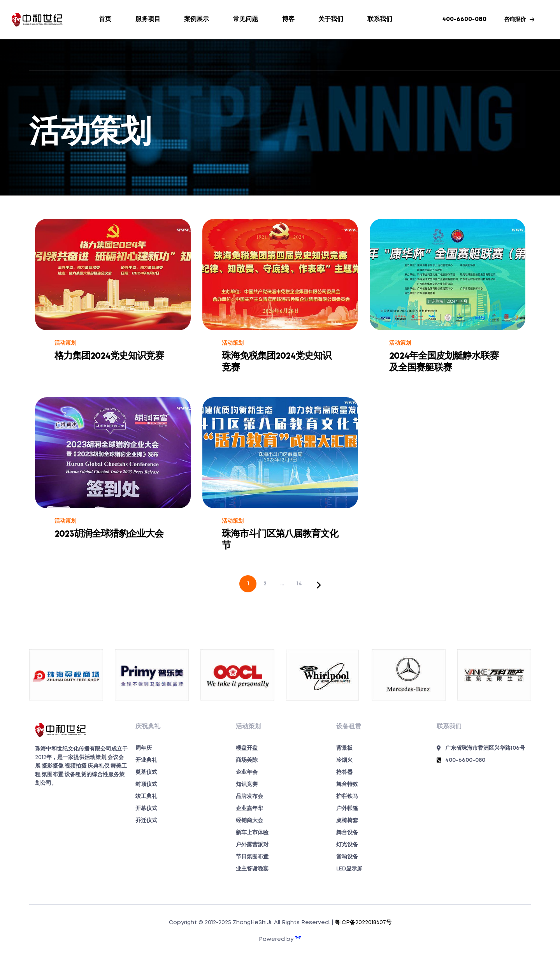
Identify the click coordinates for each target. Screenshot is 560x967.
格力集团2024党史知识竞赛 (109, 356)
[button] (519, 19)
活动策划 (65, 343)
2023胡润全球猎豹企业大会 (109, 534)
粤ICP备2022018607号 (363, 923)
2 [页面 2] (265, 584)
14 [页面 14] (299, 584)
